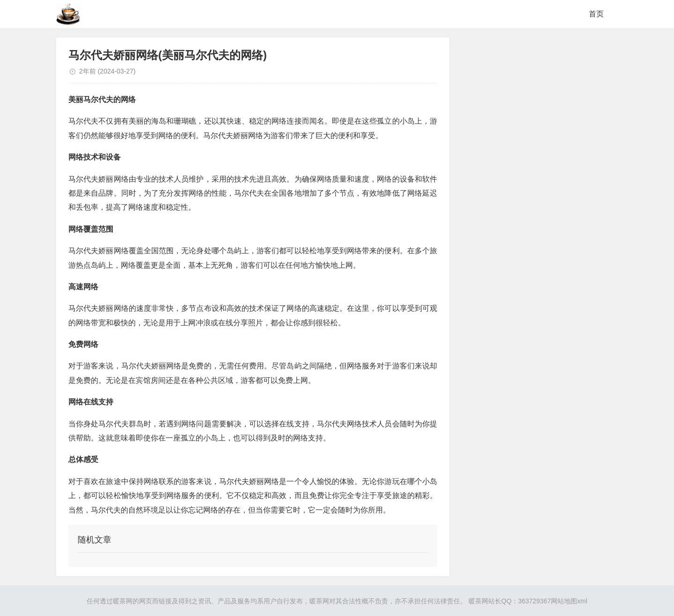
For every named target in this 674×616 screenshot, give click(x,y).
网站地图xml (569, 601)
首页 (596, 14)
